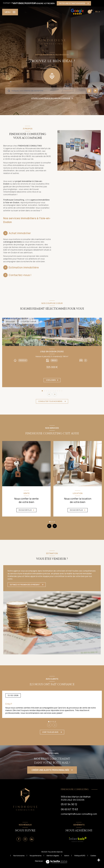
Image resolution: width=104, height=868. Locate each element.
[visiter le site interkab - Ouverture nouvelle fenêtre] (78, 840)
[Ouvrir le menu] (10, 12)
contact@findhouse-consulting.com (79, 814)
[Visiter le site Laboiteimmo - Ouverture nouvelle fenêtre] (56, 862)
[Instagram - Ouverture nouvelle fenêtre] (25, 839)
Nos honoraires (19, 856)
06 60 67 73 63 (30, 3)
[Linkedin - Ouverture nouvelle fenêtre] (32, 839)
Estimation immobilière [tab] (24, 267)
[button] (55, 394)
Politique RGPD (80, 856)
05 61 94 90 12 (17, 3)
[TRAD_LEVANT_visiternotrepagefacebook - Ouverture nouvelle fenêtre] (19, 839)
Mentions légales (53, 856)
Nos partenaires (36, 856)
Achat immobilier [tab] (20, 233)
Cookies (93, 856)
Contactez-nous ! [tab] (20, 275)
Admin (67, 856)
